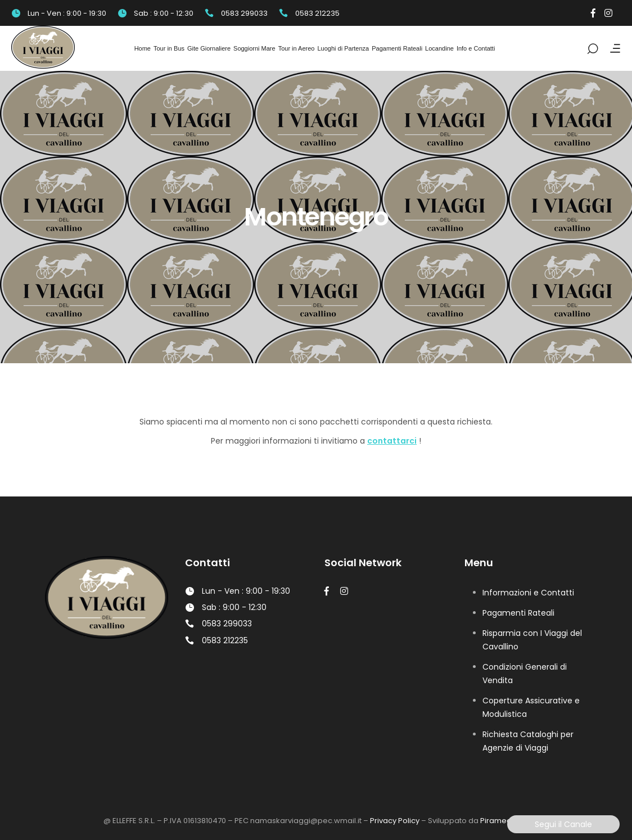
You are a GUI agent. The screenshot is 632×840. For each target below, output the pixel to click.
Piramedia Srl (505, 821)
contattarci (392, 441)
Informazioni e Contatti (528, 593)
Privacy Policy (395, 821)
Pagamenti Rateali (518, 613)
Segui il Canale (563, 824)
